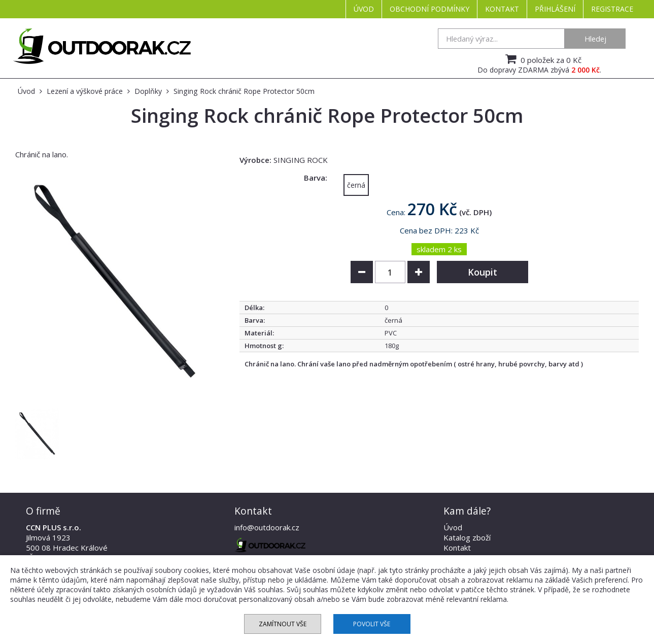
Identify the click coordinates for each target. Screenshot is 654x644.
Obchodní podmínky (429, 9)
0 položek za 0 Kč (542, 59)
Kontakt (502, 9)
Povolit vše (372, 624)
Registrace (612, 9)
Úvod (364, 9)
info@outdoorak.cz (267, 527)
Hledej (595, 39)
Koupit (483, 272)
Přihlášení (555, 9)
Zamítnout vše (283, 624)
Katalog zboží (467, 537)
